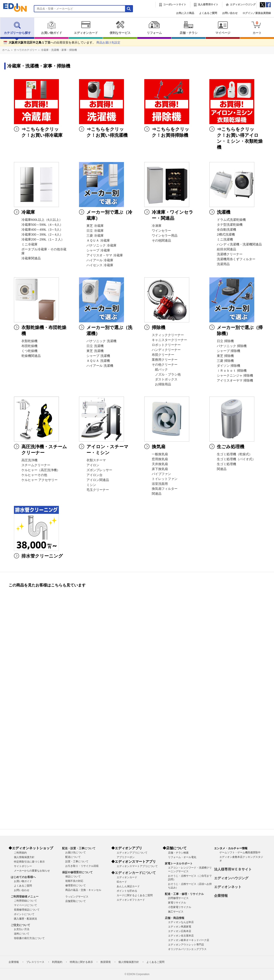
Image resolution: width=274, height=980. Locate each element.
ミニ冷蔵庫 (29, 244)
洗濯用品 (223, 264)
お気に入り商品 (185, 13)
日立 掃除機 (225, 341)
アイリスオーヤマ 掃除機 (235, 380)
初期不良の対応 (74, 881)
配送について (73, 857)
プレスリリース (35, 962)
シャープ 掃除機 (229, 351)
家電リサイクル (177, 903)
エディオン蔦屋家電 (180, 927)
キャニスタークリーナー (169, 340)
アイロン (93, 465)
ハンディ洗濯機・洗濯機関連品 (239, 244)
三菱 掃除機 (225, 361)
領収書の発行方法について (29, 938)
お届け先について (76, 852)
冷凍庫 (157, 226)
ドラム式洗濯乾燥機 (231, 220)
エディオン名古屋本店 (181, 936)
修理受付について (76, 885)
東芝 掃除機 (225, 356)
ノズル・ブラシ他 (166, 374)
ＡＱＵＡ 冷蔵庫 (98, 240)
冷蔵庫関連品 (31, 258)
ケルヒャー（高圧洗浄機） (41, 470)
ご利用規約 (20, 853)
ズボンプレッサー (99, 470)
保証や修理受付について (77, 872)
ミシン (91, 485)
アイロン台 (95, 475)
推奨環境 (106, 962)
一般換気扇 (160, 454)
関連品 (157, 494)
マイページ (223, 28)
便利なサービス (120, 28)
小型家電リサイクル (180, 907)
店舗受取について (76, 901)
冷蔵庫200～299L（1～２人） (43, 239)
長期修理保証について (27, 910)
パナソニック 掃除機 (232, 346)
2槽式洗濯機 (226, 234)
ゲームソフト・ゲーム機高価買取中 (240, 852)
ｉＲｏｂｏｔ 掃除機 (232, 371)
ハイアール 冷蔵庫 (100, 260)
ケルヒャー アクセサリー (39, 480)
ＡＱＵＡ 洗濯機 (98, 361)
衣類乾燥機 (29, 341)
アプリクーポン (126, 857)
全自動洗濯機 (226, 230)
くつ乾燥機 (29, 351)
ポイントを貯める (127, 891)
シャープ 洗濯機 (98, 356)
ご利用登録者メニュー (25, 897)
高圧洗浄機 (29, 460)
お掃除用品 (161, 384)
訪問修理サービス (178, 898)
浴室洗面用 (160, 484)
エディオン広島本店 (180, 931)
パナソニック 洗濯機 (101, 341)
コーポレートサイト (175, 5)
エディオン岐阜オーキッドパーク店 (189, 940)
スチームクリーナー (36, 465)
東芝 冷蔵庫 (95, 226)
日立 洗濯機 (95, 346)
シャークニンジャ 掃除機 (235, 376)
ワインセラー (161, 231)
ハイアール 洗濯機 (100, 366)
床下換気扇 (160, 469)
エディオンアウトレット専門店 (186, 945)
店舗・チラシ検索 (178, 853)
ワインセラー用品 (165, 236)
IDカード (122, 882)
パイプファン (161, 474)
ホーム (6, 50)
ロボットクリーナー (166, 345)
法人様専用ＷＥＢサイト (233, 869)
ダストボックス (165, 379)
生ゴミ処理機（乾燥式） (235, 454)
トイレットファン (165, 479)
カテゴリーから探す (17, 28)
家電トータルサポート (179, 864)
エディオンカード (86, 28)
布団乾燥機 (29, 346)
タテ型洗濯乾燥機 (230, 225)
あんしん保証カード (128, 886)
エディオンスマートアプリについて (137, 866)
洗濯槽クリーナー (230, 254)
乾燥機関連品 (31, 356)
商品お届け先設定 (108, 43)
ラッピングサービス (77, 897)
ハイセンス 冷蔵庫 (100, 265)
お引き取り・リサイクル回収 (82, 866)
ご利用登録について (25, 901)
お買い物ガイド (51, 28)
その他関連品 (161, 240)
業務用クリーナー (165, 360)
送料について (22, 934)
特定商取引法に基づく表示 (29, 862)
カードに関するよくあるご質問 (135, 895)
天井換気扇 (160, 464)
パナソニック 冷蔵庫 (101, 245)
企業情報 (221, 896)
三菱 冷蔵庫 (95, 236)
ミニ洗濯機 (225, 239)
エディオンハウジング (243, 5)
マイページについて (25, 905)
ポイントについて (24, 914)
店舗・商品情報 (175, 918)
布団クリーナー (163, 355)
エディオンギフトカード (131, 900)
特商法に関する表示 (81, 962)
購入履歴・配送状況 (25, 919)
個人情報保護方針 (24, 857)
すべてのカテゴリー (25, 50)
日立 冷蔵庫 (95, 231)
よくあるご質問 (208, 13)
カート (257, 28)
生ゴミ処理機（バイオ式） (236, 459)
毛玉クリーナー (98, 490)
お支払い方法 (22, 929)
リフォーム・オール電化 (182, 857)
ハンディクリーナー (166, 350)
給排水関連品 (226, 249)
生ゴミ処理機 (226, 464)
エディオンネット (228, 887)
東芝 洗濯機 (95, 351)
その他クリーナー (165, 365)
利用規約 (57, 962)
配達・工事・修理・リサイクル (184, 894)
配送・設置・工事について (79, 848)
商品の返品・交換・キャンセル (83, 890)
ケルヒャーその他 (34, 475)
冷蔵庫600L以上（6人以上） (42, 220)
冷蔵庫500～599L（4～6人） (42, 225)
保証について (73, 876)
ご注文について (20, 925)
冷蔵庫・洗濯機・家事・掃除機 (59, 50)
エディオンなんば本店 (181, 922)
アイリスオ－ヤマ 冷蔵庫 (105, 255)
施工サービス (176, 912)
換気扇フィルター (165, 489)
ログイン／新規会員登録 (257, 13)
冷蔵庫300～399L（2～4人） (42, 234)
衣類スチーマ (96, 460)
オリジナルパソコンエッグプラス (187, 949)
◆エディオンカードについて (134, 873)
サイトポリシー (23, 866)
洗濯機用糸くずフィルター (236, 259)
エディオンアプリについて (132, 853)
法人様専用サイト (208, 5)
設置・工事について (77, 861)
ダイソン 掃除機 (229, 366)
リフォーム (154, 28)
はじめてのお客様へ (23, 877)
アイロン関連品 (98, 480)
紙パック (160, 370)
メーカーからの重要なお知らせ (32, 871)
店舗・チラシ (188, 28)
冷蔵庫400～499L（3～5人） (42, 230)
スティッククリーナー (168, 335)
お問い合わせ (230, 13)
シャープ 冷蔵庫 (98, 250)
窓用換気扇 (160, 459)
